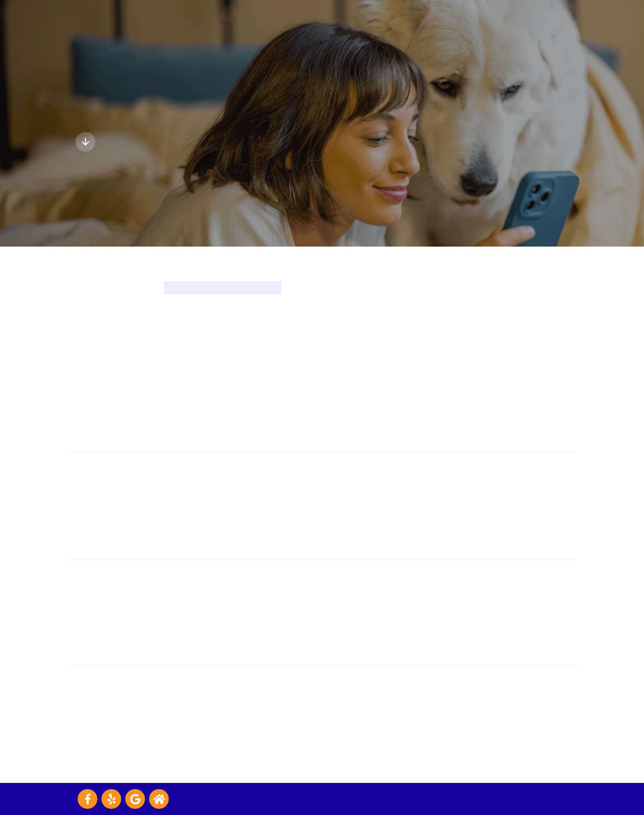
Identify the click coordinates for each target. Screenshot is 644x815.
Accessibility (301, 799)
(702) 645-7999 (369, 399)
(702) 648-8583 (370, 506)
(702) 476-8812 (369, 719)
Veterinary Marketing (477, 799)
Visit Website (366, 420)
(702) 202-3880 (370, 613)
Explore (102, 142)
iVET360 (556, 799)
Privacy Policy (260, 799)
